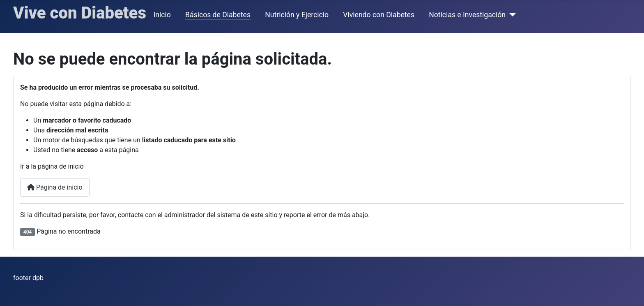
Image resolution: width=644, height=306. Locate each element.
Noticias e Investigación (467, 15)
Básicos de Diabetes (218, 15)
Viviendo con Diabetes (379, 15)
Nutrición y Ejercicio (297, 15)
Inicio (162, 15)
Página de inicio (55, 187)
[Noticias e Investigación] (511, 15)
